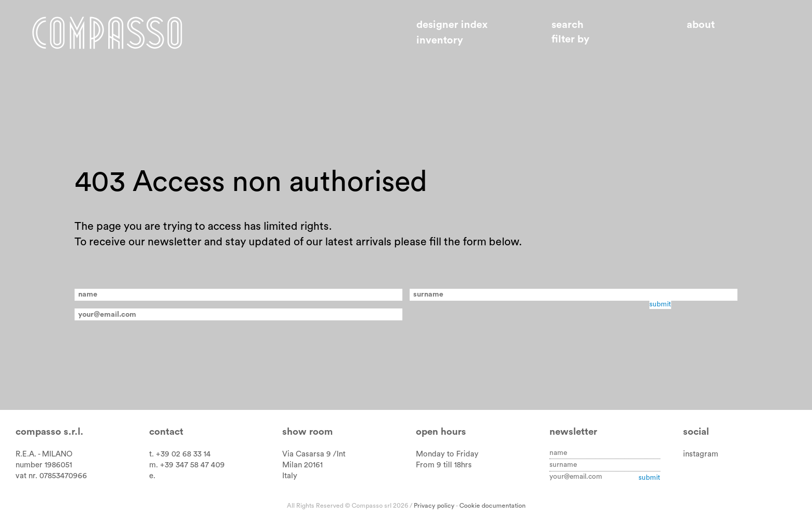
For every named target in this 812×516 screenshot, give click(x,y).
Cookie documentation (492, 506)
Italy (290, 476)
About (701, 25)
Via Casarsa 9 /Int (314, 454)
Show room (308, 432)
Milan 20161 (302, 465)
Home (107, 33)
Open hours (441, 432)
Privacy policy (434, 506)
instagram (701, 454)
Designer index (452, 25)
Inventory (440, 40)
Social (696, 432)
